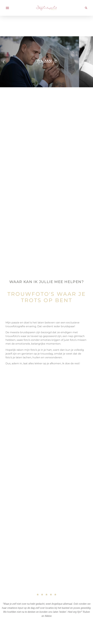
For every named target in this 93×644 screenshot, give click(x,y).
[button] (7, 8)
